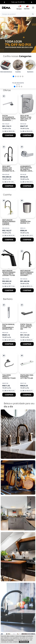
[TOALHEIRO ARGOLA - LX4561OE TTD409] (9, 363)
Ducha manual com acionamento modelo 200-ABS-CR (8, 327)
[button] (4, 2)
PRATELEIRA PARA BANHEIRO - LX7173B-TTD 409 (27, 377)
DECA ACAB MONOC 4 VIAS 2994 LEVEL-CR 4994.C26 (26, 118)
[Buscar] (33, 14)
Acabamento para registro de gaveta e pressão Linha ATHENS (26, 169)
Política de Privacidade (7, 640)
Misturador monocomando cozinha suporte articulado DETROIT (9, 224)
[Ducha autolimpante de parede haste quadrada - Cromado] (9, 103)
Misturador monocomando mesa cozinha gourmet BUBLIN (27, 274)
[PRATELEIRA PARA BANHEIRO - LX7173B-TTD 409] (27, 363)
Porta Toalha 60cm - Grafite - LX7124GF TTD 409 (27, 327)
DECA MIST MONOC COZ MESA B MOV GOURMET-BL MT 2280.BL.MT (9, 169)
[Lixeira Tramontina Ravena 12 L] (27, 208)
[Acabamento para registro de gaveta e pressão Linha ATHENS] (27, 154)
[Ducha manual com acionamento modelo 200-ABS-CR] (9, 312)
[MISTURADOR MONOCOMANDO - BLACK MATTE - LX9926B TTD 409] (9, 258)
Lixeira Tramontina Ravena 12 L (25, 222)
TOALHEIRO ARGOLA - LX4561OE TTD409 (9, 377)
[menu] (33, 8)
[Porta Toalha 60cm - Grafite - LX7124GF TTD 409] (27, 312)
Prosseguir (24, 642)
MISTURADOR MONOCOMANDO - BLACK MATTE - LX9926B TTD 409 (9, 273)
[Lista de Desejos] (4, 96)
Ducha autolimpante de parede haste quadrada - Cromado (9, 119)
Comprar (9, 135)
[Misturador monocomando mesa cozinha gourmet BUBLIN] (27, 258)
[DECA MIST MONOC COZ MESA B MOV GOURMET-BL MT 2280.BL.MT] (9, 154)
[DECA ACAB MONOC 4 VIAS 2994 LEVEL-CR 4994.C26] (27, 103)
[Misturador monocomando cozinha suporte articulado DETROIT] (9, 208)
